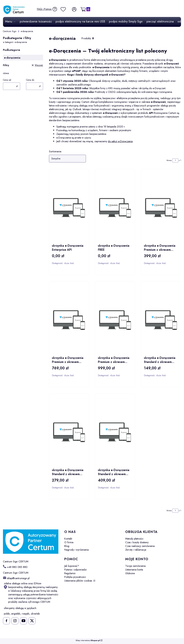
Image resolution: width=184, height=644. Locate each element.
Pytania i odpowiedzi (75, 570)
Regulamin (70, 573)
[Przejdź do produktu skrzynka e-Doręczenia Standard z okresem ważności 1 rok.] (161, 320)
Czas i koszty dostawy (137, 542)
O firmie (69, 542)
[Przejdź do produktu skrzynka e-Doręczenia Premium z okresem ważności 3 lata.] (115, 320)
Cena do (30, 80)
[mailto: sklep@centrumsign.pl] (16, 578)
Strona (169, 160)
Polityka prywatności (75, 577)
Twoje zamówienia (135, 566)
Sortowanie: (55, 151)
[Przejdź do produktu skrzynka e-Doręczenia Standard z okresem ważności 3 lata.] (115, 432)
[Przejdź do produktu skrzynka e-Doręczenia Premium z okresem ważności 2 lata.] (69, 320)
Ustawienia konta (134, 570)
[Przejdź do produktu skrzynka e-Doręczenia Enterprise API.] (69, 208)
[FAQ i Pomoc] (47, 9)
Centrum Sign (10, 31)
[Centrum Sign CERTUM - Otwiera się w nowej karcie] (31, 542)
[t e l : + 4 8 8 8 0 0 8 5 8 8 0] (15, 567)
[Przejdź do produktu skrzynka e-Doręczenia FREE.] (115, 208)
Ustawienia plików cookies (79, 581)
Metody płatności (134, 539)
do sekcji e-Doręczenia (120, 141)
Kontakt (68, 539)
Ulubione (130, 573)
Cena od (7, 80)
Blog (67, 546)
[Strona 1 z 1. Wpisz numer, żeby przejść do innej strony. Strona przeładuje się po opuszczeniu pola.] (175, 160)
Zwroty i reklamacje (136, 550)
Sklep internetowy (88, 641)
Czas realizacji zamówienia (140, 546)
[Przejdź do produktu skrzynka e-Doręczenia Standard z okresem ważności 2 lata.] (69, 432)
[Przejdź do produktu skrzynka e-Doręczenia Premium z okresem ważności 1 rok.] (161, 208)
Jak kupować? (72, 566)
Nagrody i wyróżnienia (76, 550)
